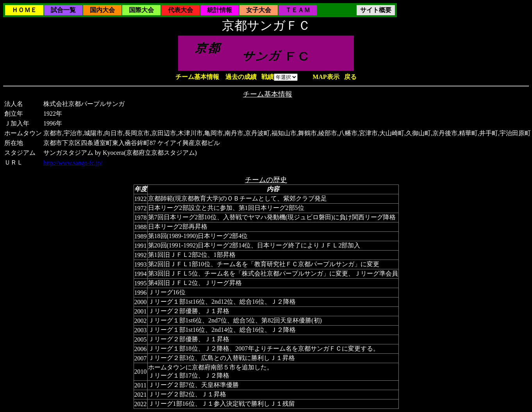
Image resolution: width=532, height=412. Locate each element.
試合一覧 (63, 10)
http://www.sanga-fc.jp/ (73, 163)
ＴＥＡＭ (298, 10)
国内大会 (102, 10)
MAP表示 (326, 77)
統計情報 (220, 10)
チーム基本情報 (197, 77)
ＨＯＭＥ (24, 10)
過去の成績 (241, 77)
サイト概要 (376, 10)
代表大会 (180, 10)
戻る (350, 77)
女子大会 (259, 10)
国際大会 (141, 10)
